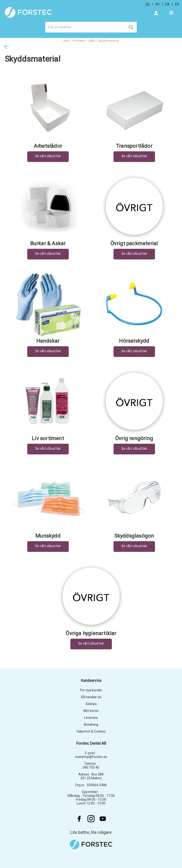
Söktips (91, 704)
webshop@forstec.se (91, 757)
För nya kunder (91, 690)
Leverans (91, 718)
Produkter (79, 41)
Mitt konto (91, 711)
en (177, 4)
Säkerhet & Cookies (91, 731)
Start (66, 41)
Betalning (91, 725)
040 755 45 (91, 767)
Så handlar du (91, 697)
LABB (92, 41)
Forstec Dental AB (91, 743)
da (167, 4)
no (157, 4)
